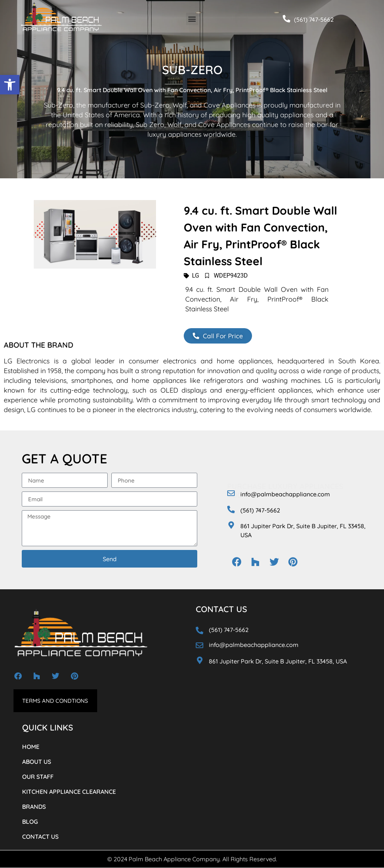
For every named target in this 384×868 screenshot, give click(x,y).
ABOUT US (37, 762)
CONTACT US (40, 837)
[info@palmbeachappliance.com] (231, 494)
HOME (31, 747)
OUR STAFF (38, 777)
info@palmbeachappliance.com (285, 495)
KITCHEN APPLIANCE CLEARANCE (69, 792)
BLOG (30, 822)
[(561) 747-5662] (286, 19)
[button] (10, 85)
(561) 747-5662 (314, 19)
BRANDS (34, 807)
